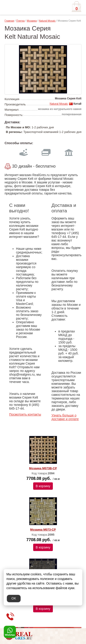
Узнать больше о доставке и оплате (65, 417)
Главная (9, 21)
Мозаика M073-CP (43, 530)
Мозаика (32, 21)
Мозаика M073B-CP (43, 468)
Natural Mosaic (47, 21)
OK (14, 598)
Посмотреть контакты (25, 414)
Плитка (20, 21)
